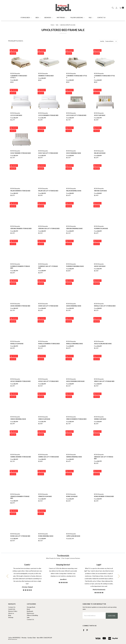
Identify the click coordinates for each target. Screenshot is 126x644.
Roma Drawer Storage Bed (104, 501)
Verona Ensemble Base (74, 233)
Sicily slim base (100, 119)
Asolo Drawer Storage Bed (21, 385)
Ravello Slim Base (17, 348)
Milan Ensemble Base (74, 195)
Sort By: (102, 41)
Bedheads (49, 18)
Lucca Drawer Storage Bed (48, 119)
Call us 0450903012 (14, 637)
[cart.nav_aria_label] (121, 8)
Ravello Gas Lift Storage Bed (105, 310)
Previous (7, 576)
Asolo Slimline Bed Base (103, 348)
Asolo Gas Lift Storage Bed (48, 385)
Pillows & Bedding (78, 18)
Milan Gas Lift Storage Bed (48, 195)
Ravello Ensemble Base (75, 348)
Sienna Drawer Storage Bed (21, 461)
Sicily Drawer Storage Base (21, 157)
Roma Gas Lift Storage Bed (20, 540)
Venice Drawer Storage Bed (76, 423)
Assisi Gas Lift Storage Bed (48, 310)
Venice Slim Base (44, 423)
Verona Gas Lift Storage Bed (49, 233)
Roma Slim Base (72, 501)
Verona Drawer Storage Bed (21, 233)
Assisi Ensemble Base (74, 310)
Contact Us (101, 18)
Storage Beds (26, 18)
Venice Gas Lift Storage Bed (104, 385)
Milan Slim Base (100, 157)
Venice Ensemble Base (18, 423)
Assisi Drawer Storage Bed (20, 310)
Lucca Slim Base (16, 119)
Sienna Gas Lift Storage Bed (49, 461)
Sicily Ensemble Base (74, 157)
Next (119, 576)
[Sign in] (116, 8)
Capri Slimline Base (73, 540)
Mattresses (62, 18)
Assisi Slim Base (100, 270)
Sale (91, 18)
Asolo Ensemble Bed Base (75, 385)
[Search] (113, 8)
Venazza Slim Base (45, 501)
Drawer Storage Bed (46, 76)
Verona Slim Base (100, 195)
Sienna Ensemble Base (74, 461)
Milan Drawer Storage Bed (20, 195)
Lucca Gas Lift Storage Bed (76, 119)
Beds (38, 18)
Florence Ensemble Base (75, 270)
